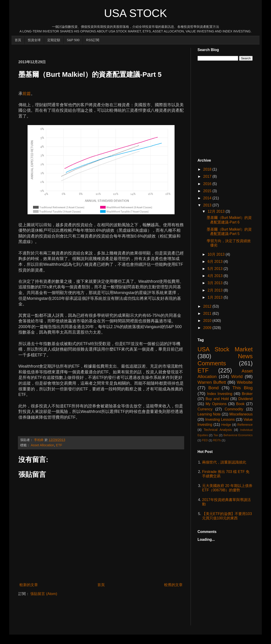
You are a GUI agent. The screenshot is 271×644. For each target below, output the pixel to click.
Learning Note (209, 414)
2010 (208, 321)
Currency (205, 409)
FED (205, 440)
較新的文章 (29, 585)
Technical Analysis (218, 430)
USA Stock (135, 13)
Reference (245, 425)
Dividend (246, 399)
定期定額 (54, 40)
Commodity (234, 409)
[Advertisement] (102, 50)
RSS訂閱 (93, 40)
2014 (208, 198)
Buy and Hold (217, 399)
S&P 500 (73, 40)
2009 (208, 328)
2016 (208, 184)
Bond (213, 388)
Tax (216, 435)
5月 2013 (216, 269)
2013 (208, 205)
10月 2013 (217, 254)
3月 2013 (216, 283)
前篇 (27, 94)
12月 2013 (217, 211)
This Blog (243, 388)
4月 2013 (216, 276)
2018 (208, 169)
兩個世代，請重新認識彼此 (224, 462)
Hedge (226, 425)
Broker (247, 394)
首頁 (18, 40)
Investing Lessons (220, 419)
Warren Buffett (212, 382)
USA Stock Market (225, 349)
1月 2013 (216, 297)
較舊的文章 (173, 585)
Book (240, 404)
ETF (59, 445)
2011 (208, 313)
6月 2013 (216, 262)
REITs (217, 440)
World (237, 376)
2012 (208, 306)
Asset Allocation (42, 445)
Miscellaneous (241, 414)
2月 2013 (216, 290)
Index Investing (220, 394)
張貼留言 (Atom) (44, 594)
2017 (208, 176)
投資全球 (34, 40)
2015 (208, 191)
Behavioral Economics (238, 435)
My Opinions (216, 404)
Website (245, 382)
